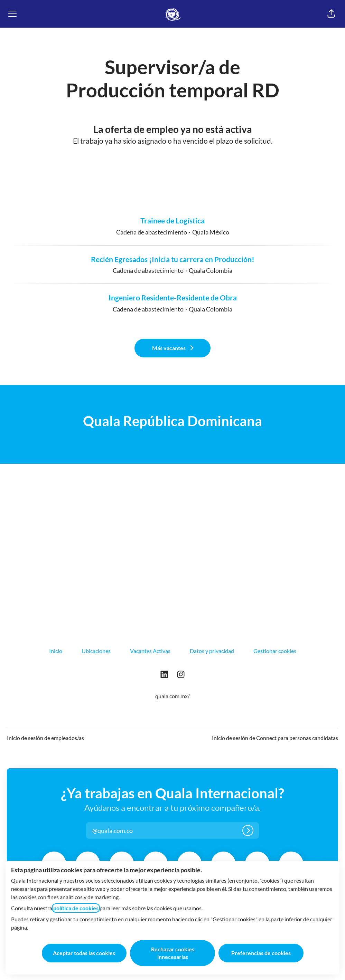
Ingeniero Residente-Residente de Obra (173, 298)
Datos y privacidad (212, 651)
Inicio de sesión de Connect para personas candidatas (275, 738)
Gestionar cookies (275, 651)
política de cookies (76, 908)
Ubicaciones (96, 651)
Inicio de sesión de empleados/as (45, 738)
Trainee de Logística (172, 221)
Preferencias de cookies (261, 953)
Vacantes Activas (150, 651)
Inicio (56, 651)
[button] (331, 14)
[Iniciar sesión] (248, 830)
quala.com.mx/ (172, 696)
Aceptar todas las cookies (84, 953)
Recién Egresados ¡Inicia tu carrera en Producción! (173, 259)
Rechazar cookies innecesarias (173, 953)
